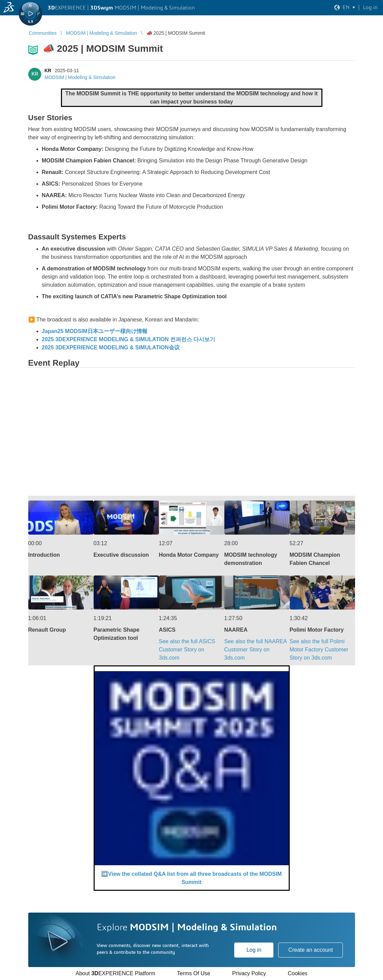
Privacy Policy (249, 973)
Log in (254, 950)
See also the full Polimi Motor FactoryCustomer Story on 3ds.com (319, 650)
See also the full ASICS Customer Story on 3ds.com (187, 650)
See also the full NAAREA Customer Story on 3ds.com (256, 650)
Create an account (311, 950)
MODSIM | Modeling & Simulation (80, 77)
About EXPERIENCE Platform (115, 973)
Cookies (298, 973)
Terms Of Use (194, 973)
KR (48, 70)
